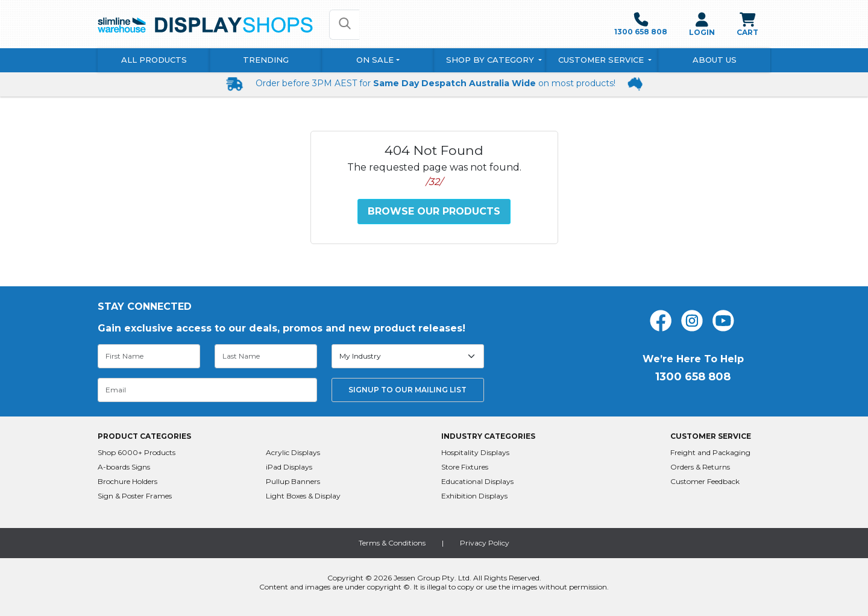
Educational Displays (477, 481)
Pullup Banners (293, 481)
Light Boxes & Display (303, 496)
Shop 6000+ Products (137, 452)
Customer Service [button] (602, 60)
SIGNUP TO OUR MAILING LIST (407, 390)
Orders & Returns (700, 467)
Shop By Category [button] (491, 60)
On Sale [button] (375, 60)
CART (747, 24)
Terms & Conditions (392, 543)
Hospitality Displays (475, 452)
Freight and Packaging (710, 452)
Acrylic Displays (293, 452)
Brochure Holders (127, 481)
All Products (154, 60)
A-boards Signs (124, 467)
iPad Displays (289, 467)
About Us (715, 60)
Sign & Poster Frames (135, 496)
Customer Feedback (705, 481)
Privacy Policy (485, 543)
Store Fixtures (465, 467)
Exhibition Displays (474, 496)
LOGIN (702, 24)
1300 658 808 (641, 24)
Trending (266, 60)
